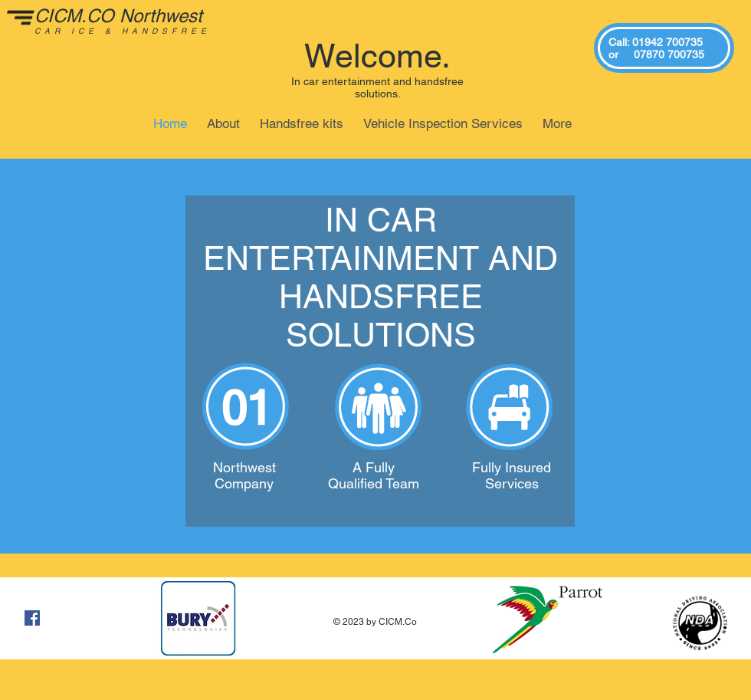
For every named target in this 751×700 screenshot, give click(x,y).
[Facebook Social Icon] (32, 618)
